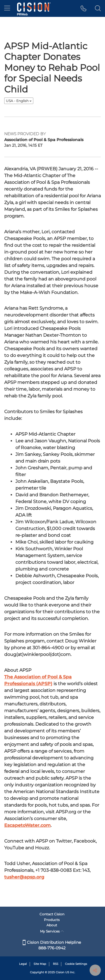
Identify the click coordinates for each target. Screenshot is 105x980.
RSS (56, 964)
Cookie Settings (76, 964)
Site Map (40, 964)
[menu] (7, 8)
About (52, 925)
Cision (60, 972)
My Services (52, 931)
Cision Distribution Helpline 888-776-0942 (52, 945)
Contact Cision (52, 914)
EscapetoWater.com (27, 825)
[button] (84, 8)
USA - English (19, 101)
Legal (23, 964)
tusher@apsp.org (24, 877)
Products (52, 920)
